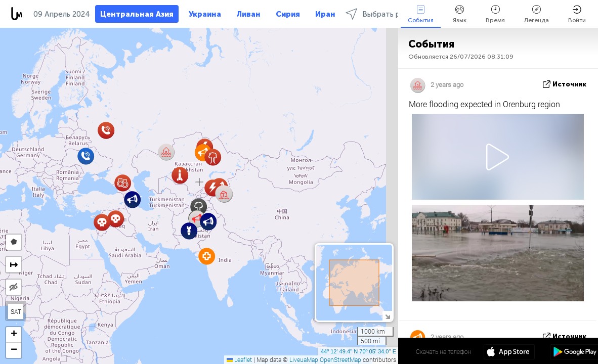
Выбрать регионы (386, 14)
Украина (205, 14)
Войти (577, 14)
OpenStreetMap (340, 359)
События (421, 14)
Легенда (537, 14)
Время (495, 14)
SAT (16, 311)
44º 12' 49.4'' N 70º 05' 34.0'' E (358, 351)
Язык (460, 14)
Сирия (288, 14)
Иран (325, 14)
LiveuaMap (304, 359)
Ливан (248, 14)
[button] (224, 194)
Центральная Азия (137, 14)
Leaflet (239, 359)
